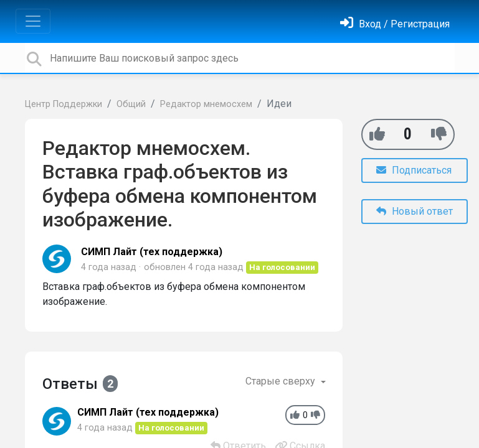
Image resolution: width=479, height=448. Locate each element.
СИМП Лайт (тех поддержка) (152, 252)
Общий (131, 104)
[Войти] (395, 24)
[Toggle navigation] (33, 21)
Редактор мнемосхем (206, 104)
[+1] (377, 134)
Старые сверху (282, 381)
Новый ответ (415, 211)
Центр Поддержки (64, 104)
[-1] (439, 134)
